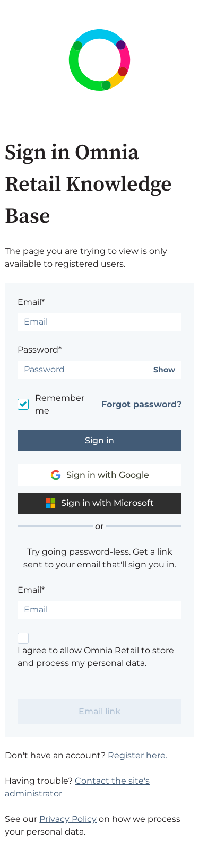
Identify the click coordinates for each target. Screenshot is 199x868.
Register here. (137, 755)
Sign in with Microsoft (99, 503)
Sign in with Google (100, 475)
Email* (31, 302)
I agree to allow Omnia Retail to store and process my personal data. (96, 657)
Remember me (60, 404)
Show (164, 370)
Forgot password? (141, 404)
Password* (40, 350)
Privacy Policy (68, 819)
